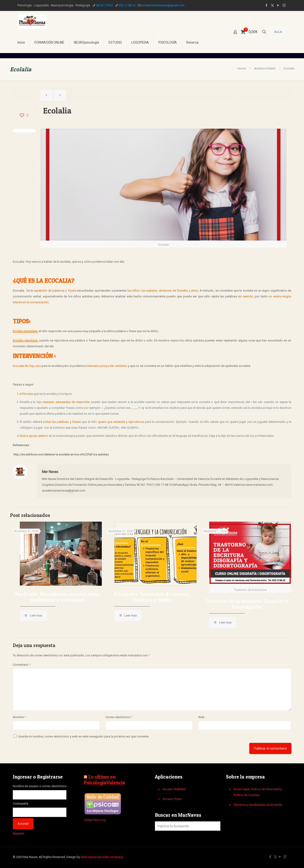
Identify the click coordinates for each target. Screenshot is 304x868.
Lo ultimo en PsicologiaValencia (104, 780)
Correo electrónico (119, 717)
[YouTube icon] (278, 5)
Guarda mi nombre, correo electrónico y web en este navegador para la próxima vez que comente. (84, 736)
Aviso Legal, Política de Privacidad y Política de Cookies (258, 792)
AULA (278, 32)
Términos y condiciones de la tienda (258, 805)
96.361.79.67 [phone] (104, 5)
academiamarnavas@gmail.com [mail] (163, 5)
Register (18, 833)
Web (201, 717)
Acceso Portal (172, 799)
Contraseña (20, 804)
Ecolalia (289, 68)
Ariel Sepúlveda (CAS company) (102, 857)
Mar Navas (50, 472)
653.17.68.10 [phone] (127, 5)
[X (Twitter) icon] (272, 5)
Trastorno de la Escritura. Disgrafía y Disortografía (247, 604)
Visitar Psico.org (95, 820)
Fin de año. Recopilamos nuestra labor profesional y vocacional (57, 597)
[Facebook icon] (267, 5)
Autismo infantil (265, 68)
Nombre (19, 717)
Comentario (22, 665)
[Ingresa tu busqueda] (188, 826)
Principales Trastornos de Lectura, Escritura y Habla (152, 597)
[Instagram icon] (284, 5)
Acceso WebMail (174, 789)
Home (242, 68)
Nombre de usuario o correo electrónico (40, 786)
